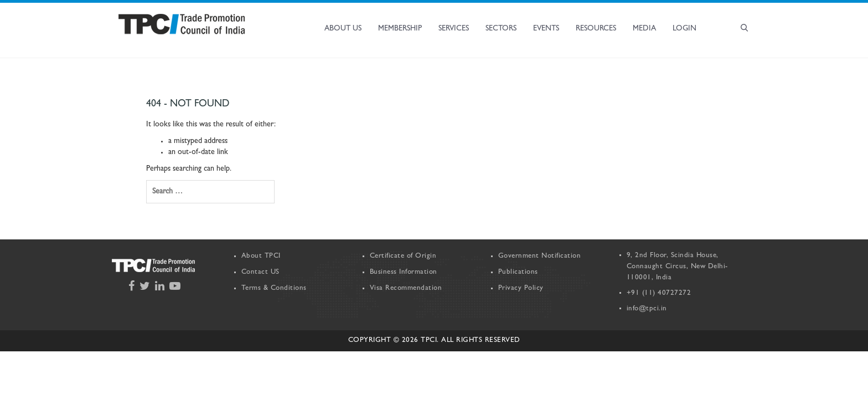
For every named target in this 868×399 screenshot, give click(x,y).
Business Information (404, 272)
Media (644, 29)
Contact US (260, 272)
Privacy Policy (521, 288)
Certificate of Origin (403, 256)
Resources (596, 29)
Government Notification (540, 256)
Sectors (501, 29)
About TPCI (261, 256)
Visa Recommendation (406, 288)
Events (546, 29)
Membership (400, 29)
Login (684, 29)
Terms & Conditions (274, 288)
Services (454, 29)
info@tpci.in (647, 309)
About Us (343, 29)
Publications (518, 272)
